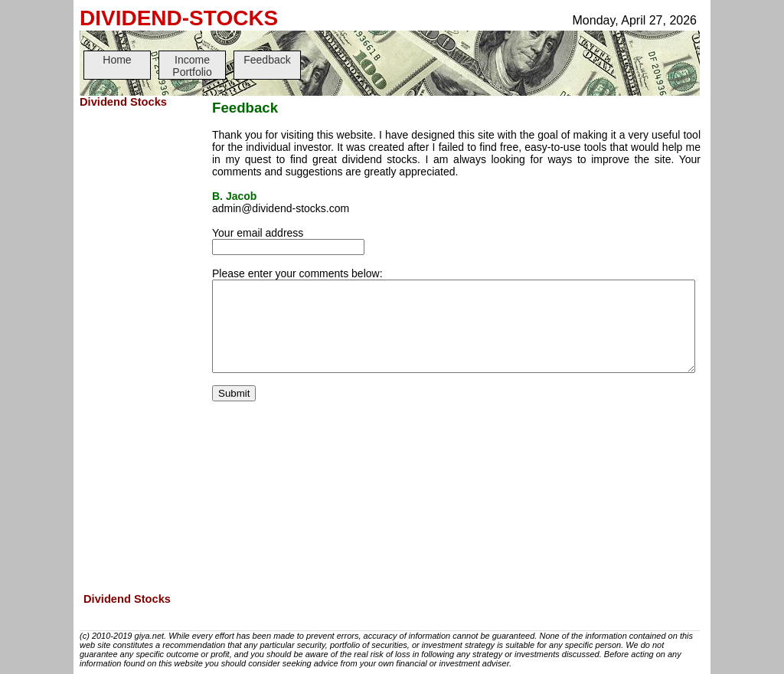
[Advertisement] (141, 352)
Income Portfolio (192, 66)
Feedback (267, 60)
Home (117, 60)
